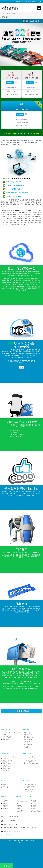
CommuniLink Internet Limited (27, 841)
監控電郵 (27, 743)
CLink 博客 (35, 810)
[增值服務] (6, 740)
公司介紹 (5, 800)
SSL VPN (27, 759)
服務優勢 (26, 21)
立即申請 (10, 83)
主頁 (2, 14)
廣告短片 (19, 807)
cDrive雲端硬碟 (29, 789)
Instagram (10, 835)
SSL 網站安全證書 (30, 757)
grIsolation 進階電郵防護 (32, 764)
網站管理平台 (21, 810)
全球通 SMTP (28, 740)
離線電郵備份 (28, 745)
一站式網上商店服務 (30, 786)
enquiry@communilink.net (14, 831)
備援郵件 (27, 746)
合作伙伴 (5, 807)
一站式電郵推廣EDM (30, 784)
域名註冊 (5, 784)
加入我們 (5, 808)
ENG (40, 1)
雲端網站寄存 (6, 738)
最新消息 (34, 800)
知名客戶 (19, 800)
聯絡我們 (18, 1)
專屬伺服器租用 (7, 764)
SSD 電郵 (27, 733)
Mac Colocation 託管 (9, 757)
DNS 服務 (6, 788)
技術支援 (29, 1)
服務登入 (35, 1)
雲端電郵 (27, 736)
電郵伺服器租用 (7, 767)
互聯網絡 (5, 802)
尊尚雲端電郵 (28, 735)
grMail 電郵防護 (29, 762)
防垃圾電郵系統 (29, 738)
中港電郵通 (27, 741)
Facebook (3, 835)
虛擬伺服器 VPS (7, 760)
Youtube (6, 835)
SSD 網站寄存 (7, 736)
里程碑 (19, 808)
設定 (21, 431)
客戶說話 (19, 812)
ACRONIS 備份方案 (30, 760)
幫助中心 (34, 807)
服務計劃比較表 (36, 21)
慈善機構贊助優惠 (36, 812)
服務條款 (5, 805)
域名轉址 (5, 786)
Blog (13, 835)
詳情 (16, 83)
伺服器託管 (6, 762)
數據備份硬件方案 (8, 769)
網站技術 (5, 803)
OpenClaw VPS (8, 759)
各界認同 (19, 805)
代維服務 (5, 765)
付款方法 (23, 1)
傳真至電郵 (27, 788)
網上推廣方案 (28, 791)
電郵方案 (8, 14)
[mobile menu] (39, 8)
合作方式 (34, 802)
